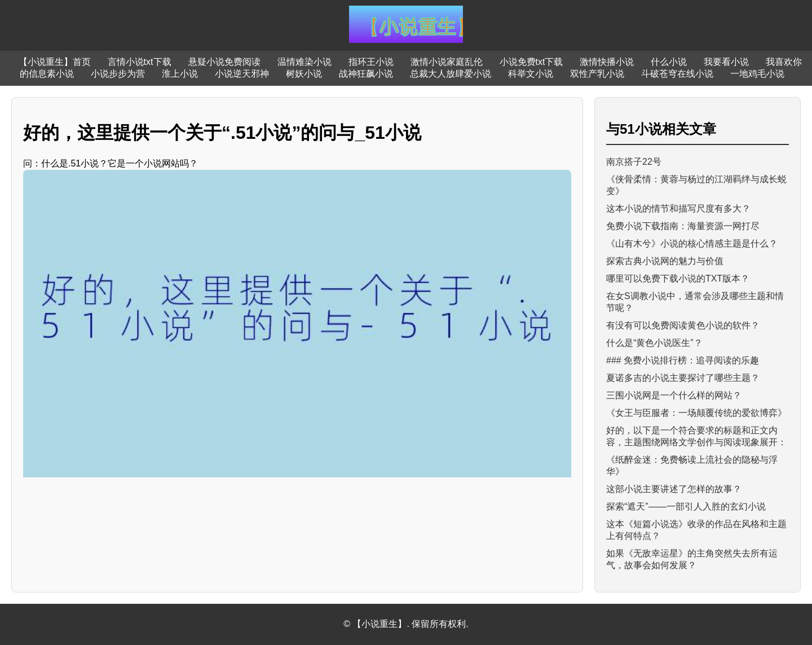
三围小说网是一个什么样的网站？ (674, 395)
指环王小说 (371, 62)
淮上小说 (180, 74)
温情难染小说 (304, 62)
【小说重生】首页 (55, 62)
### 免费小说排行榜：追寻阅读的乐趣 (683, 360)
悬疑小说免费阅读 (224, 62)
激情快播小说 (607, 62)
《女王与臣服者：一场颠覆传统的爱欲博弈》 (696, 413)
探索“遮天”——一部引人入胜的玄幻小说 (686, 506)
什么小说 (669, 62)
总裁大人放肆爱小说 (451, 74)
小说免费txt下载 (531, 62)
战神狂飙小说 (366, 74)
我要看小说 (726, 62)
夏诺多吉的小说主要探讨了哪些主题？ (683, 378)
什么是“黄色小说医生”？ (654, 343)
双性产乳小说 (597, 74)
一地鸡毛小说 (757, 74)
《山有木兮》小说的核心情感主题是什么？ (692, 243)
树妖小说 (304, 74)
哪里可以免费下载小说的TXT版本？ (678, 278)
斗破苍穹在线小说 (677, 74)
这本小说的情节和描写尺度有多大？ (678, 209)
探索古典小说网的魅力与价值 (665, 261)
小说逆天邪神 (242, 74)
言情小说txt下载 (140, 62)
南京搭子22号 (634, 162)
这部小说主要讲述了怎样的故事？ (674, 489)
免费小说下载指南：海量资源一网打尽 (683, 226)
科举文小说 (531, 74)
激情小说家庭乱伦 (447, 62)
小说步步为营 (118, 74)
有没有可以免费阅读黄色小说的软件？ (683, 325)
